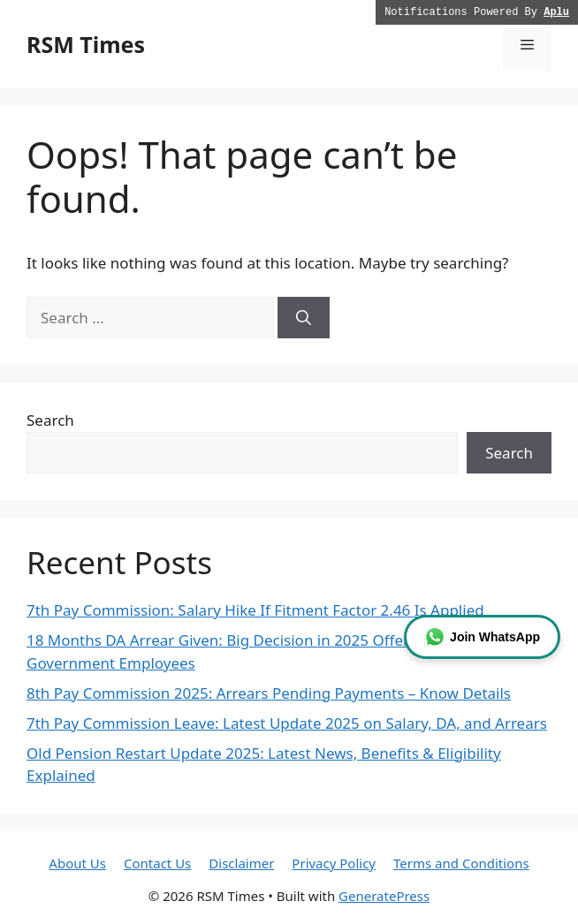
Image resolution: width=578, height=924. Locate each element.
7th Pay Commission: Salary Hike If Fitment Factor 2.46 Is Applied (255, 610)
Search (50, 420)
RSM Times (86, 44)
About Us (77, 863)
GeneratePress (384, 896)
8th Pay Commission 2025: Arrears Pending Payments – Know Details (269, 693)
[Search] (304, 318)
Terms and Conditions (461, 863)
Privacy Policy (334, 863)
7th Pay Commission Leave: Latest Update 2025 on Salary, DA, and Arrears (287, 723)
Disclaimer (241, 863)
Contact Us (157, 863)
